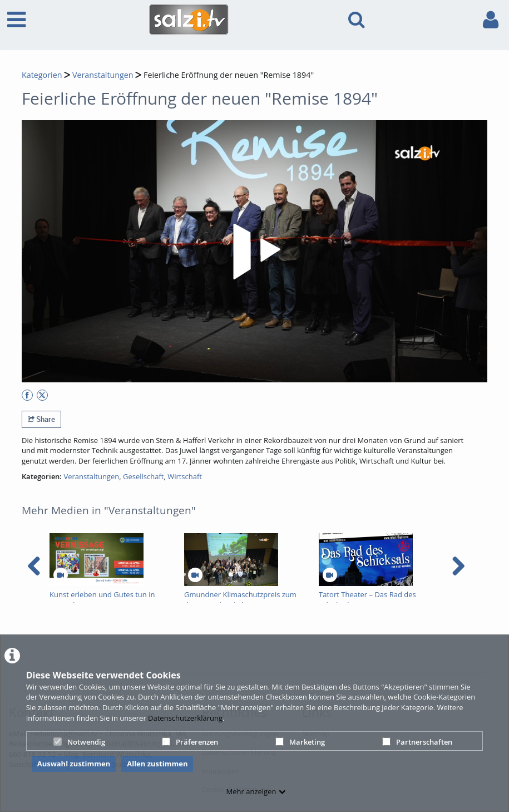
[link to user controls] (491, 20)
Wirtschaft (185, 476)
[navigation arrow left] (34, 566)
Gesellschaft (143, 476)
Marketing (300, 742)
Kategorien (42, 75)
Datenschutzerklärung (185, 718)
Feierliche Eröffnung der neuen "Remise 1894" (229, 75)
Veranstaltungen (103, 75)
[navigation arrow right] (458, 566)
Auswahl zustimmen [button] (74, 764)
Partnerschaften (417, 742)
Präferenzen (190, 742)
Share (41, 419)
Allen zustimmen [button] (157, 764)
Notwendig (79, 742)
